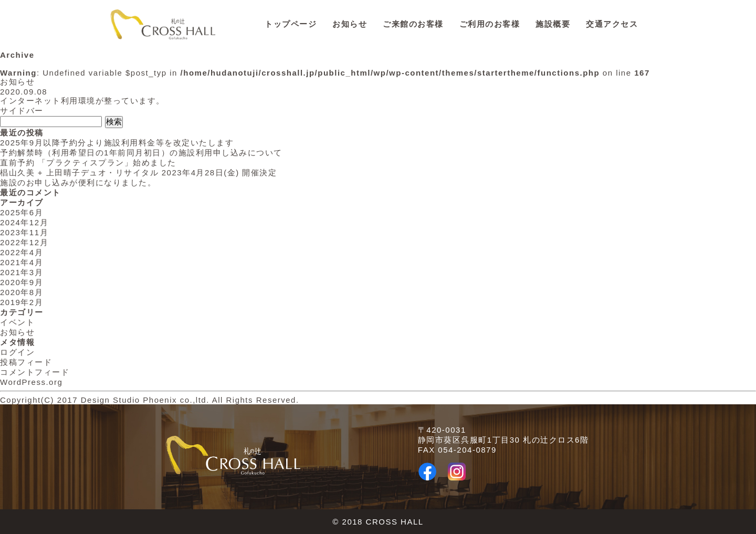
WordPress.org (31, 382)
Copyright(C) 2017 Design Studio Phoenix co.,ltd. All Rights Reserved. (150, 400)
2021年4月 (22, 262)
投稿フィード (26, 362)
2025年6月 (22, 212)
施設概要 (553, 24)
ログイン (17, 352)
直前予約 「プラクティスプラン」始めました (88, 163)
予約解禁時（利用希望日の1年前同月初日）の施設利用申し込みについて (141, 153)
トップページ (291, 24)
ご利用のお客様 (490, 24)
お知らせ (350, 24)
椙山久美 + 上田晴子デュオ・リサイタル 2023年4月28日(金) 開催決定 (138, 172)
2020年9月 (22, 282)
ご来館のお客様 (413, 24)
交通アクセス (612, 24)
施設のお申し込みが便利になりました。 (78, 182)
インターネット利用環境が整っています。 (82, 101)
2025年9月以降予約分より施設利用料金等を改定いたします (117, 143)
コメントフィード (35, 372)
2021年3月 (22, 272)
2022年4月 (22, 252)
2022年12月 (24, 242)
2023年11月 (24, 232)
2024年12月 (24, 222)
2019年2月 (22, 302)
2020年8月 (22, 292)
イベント (17, 322)
